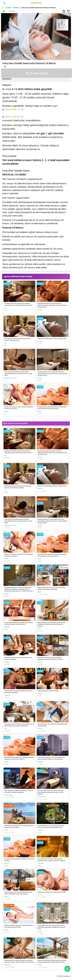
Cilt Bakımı (16, 8)
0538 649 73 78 (15, 109)
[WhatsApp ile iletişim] (67, 969)
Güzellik (8, 8)
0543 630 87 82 (15, 117)
